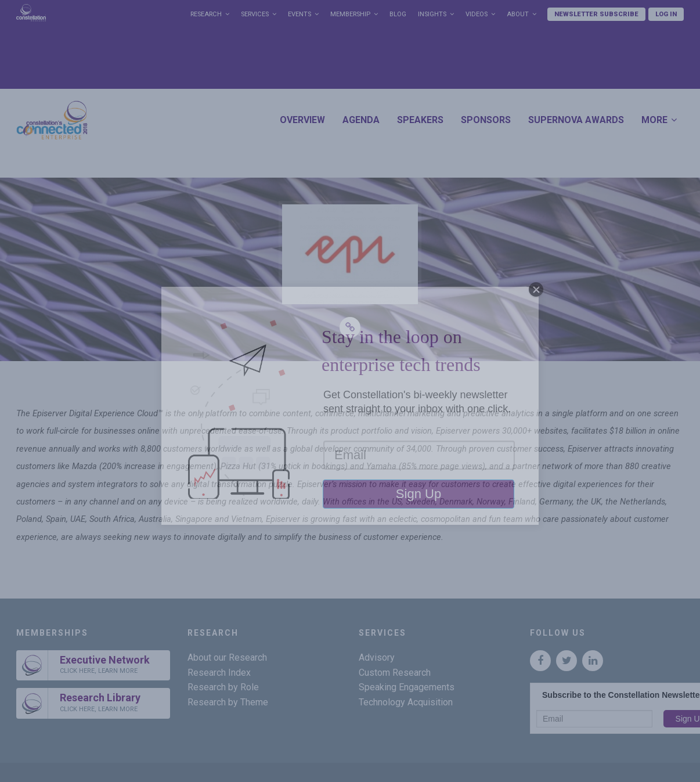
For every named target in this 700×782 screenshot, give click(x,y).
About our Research (227, 657)
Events (300, 14)
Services (255, 14)
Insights (432, 14)
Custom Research (395, 673)
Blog (398, 14)
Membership (350, 14)
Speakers (420, 120)
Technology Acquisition (406, 702)
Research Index (219, 673)
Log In (666, 14)
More (654, 120)
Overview (302, 120)
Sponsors (486, 120)
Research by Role (223, 687)
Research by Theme (228, 702)
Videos (477, 14)
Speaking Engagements (407, 687)
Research (206, 14)
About (518, 14)
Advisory (377, 657)
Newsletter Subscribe (596, 14)
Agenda (361, 120)
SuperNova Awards (576, 120)
